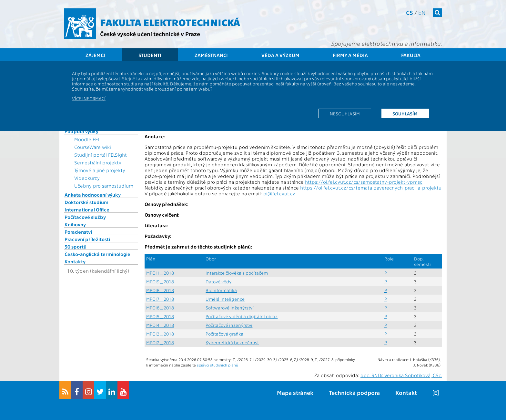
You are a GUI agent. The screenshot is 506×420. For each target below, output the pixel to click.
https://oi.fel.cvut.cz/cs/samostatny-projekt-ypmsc (364, 182)
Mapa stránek (295, 392)
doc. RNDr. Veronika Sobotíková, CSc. (401, 375)
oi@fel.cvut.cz (279, 193)
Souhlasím (405, 113)
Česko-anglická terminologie (97, 254)
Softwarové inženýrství (230, 308)
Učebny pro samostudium (104, 186)
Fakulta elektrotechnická (170, 22)
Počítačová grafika (224, 334)
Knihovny (75, 224)
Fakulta (411, 55)
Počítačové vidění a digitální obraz (242, 316)
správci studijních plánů (218, 365)
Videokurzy (87, 178)
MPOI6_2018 (160, 308)
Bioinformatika (221, 290)
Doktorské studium (86, 202)
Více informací (89, 98)
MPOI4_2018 (160, 325)
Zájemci (95, 55)
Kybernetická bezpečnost (232, 342)
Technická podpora (354, 392)
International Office (87, 210)
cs (410, 12)
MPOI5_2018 (160, 316)
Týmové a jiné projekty (100, 170)
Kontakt (406, 392)
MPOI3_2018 (160, 334)
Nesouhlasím (345, 113)
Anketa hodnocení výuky (93, 195)
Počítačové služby (85, 217)
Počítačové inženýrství (229, 325)
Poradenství (78, 232)
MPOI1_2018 (160, 273)
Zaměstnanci (211, 55)
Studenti (150, 55)
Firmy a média (350, 55)
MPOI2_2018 (160, 342)
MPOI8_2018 (160, 290)
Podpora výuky (81, 131)
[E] (436, 392)
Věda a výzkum (280, 55)
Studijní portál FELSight (101, 155)
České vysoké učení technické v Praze (150, 34)
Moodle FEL (87, 139)
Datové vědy (218, 282)
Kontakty (75, 261)
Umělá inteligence (225, 299)
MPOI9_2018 (160, 282)
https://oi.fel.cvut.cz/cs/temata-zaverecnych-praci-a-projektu (371, 188)
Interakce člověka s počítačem (237, 273)
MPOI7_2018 (160, 299)
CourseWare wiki (93, 147)
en (422, 12)
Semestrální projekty (98, 162)
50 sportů (76, 247)
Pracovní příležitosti (87, 239)
